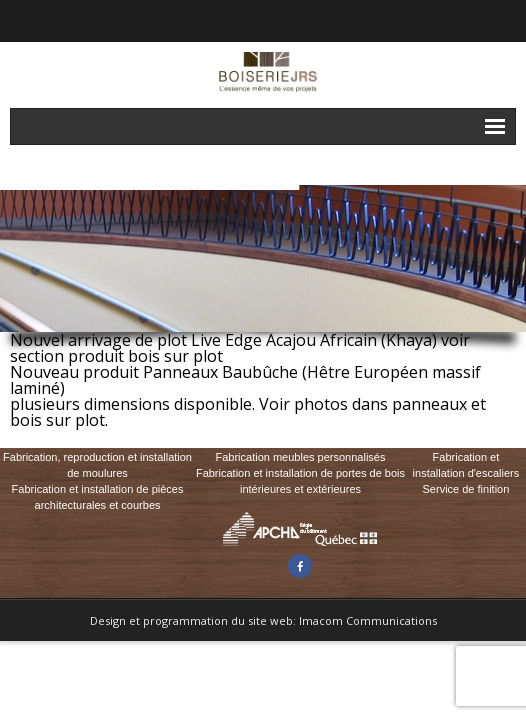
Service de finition (466, 489)
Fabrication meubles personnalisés (300, 457)
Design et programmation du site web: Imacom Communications (263, 620)
